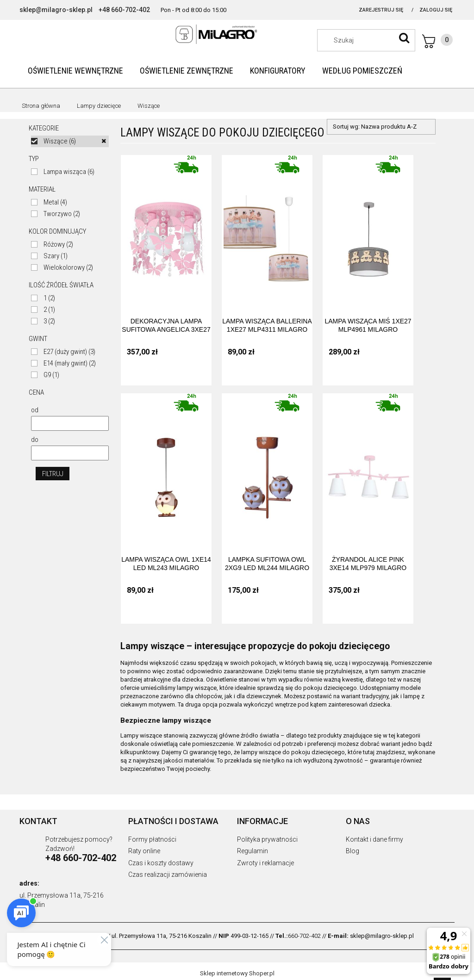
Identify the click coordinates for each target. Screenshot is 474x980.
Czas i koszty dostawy (161, 863)
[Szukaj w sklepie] (371, 40)
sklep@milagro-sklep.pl (56, 10)
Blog (352, 851)
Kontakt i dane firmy (374, 839)
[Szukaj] (404, 38)
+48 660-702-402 (124, 10)
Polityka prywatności (267, 839)
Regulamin (253, 851)
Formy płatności (152, 839)
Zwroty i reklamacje (265, 863)
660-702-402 (304, 936)
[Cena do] (70, 453)
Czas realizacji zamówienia (168, 875)
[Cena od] (70, 423)
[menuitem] (75, 71)
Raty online (144, 851)
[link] (70, 141)
